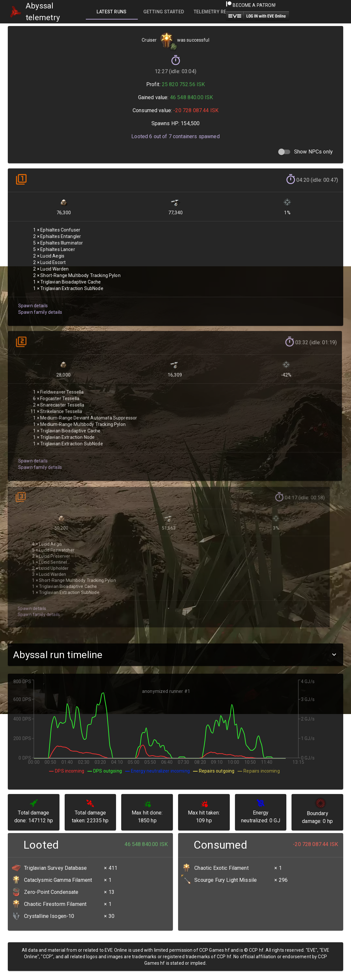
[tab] (112, 12)
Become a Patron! (251, 5)
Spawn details (32, 300)
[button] (175, 655)
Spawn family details (39, 306)
